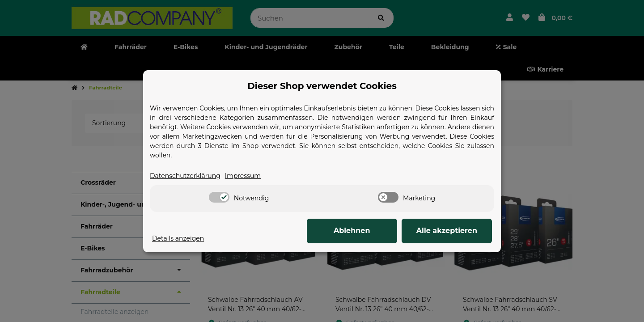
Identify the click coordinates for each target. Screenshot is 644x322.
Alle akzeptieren (447, 231)
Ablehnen (353, 231)
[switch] (219, 197)
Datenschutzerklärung (185, 176)
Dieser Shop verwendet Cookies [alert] (322, 86)
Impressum (243, 176)
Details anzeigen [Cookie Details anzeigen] (178, 238)
